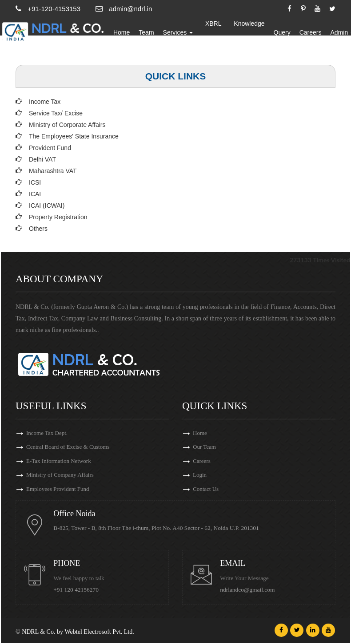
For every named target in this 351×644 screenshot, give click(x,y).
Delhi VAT (42, 159)
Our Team (204, 447)
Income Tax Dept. (47, 433)
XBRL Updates (219, 33)
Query (287, 33)
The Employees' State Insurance (74, 136)
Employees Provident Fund (58, 490)
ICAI (35, 194)
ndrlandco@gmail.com (248, 591)
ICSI (35, 182)
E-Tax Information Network (59, 461)
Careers (316, 33)
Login (200, 476)
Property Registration (58, 217)
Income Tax (45, 102)
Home (127, 33)
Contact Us (206, 490)
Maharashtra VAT (53, 171)
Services (183, 33)
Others (38, 229)
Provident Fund (50, 148)
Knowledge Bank (254, 33)
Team (152, 33)
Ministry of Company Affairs (60, 476)
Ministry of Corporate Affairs (67, 125)
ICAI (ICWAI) (47, 205)
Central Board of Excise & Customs (68, 447)
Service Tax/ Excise (56, 113)
